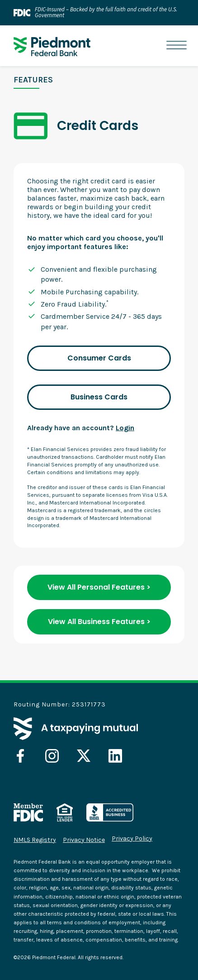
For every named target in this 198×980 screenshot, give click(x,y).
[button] (177, 46)
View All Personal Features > (99, 587)
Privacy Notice (84, 840)
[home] (50, 47)
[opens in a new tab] (20, 756)
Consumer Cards (99, 358)
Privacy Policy (132, 839)
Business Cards (99, 397)
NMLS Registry (35, 840)
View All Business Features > (99, 622)
